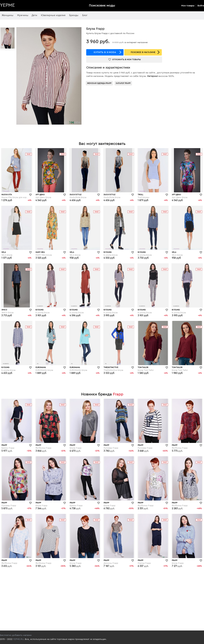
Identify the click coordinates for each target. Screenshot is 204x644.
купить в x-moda (105, 52)
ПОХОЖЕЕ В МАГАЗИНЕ (143, 52)
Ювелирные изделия (53, 15)
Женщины (7, 15)
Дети (34, 15)
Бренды (74, 15)
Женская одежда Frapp (99, 83)
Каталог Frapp (123, 83)
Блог (85, 15)
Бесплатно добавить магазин (16, 635)
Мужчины (23, 15)
